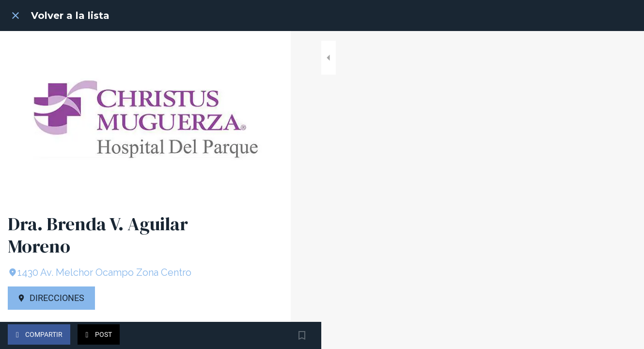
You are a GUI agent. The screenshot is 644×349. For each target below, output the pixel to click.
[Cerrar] (16, 16)
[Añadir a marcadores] (271, 335)
